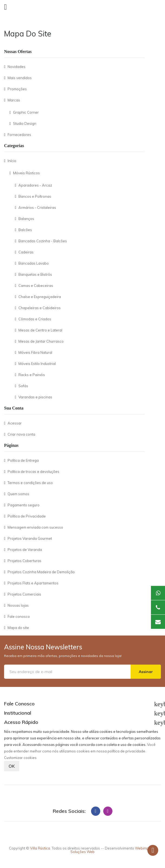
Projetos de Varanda (25, 550)
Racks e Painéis (32, 375)
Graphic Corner (26, 112)
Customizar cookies (20, 758)
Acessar (15, 423)
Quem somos (18, 494)
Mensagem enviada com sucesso (35, 527)
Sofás (23, 386)
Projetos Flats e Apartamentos (33, 583)
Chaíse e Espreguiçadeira (40, 297)
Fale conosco (19, 616)
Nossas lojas (18, 605)
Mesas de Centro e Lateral (40, 330)
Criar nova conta (21, 434)
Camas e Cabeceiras (36, 286)
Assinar (146, 672)
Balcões (25, 230)
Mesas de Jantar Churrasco (41, 341)
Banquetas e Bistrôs (35, 274)
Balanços (26, 219)
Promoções (17, 89)
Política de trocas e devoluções (33, 472)
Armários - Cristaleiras (37, 207)
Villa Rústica (40, 848)
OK (12, 766)
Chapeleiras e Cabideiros (40, 308)
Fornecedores (19, 135)
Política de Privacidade (27, 516)
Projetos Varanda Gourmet (30, 538)
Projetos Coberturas (25, 561)
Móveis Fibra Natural (35, 352)
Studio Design (25, 123)
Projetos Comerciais (24, 594)
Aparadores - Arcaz (35, 185)
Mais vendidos (20, 78)
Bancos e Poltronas (35, 196)
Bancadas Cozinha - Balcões (43, 241)
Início (12, 161)
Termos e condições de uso (30, 483)
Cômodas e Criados (35, 319)
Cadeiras (26, 252)
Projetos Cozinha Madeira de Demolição (41, 572)
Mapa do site (18, 628)
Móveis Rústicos (26, 173)
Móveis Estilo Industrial (37, 364)
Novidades (17, 67)
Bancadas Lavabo (34, 263)
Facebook (96, 811)
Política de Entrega (23, 460)
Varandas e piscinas (35, 397)
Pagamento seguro (24, 505)
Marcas (14, 100)
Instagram (108, 811)
